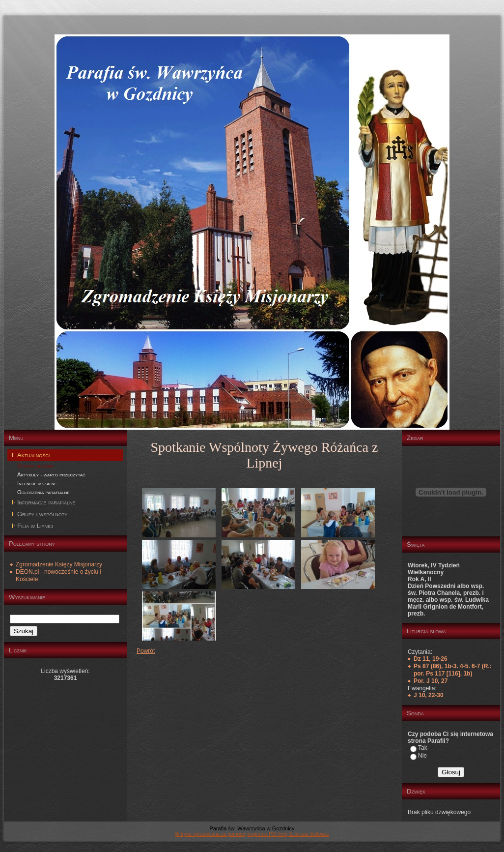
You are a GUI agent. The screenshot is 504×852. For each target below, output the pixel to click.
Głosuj (451, 772)
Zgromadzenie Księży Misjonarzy (59, 564)
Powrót (146, 651)
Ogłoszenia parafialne (43, 492)
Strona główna (35, 466)
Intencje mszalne (37, 483)
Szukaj (24, 631)
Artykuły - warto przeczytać (51, 474)
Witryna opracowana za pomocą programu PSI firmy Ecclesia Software (252, 834)
